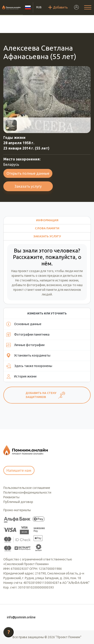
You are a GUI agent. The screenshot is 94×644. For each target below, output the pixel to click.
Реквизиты (11, 497)
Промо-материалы (17, 510)
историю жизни (67, 280)
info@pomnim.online (21, 617)
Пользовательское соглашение (27, 488)
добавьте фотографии (28, 285)
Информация (47, 220)
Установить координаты (28, 355)
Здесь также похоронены (29, 366)
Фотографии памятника (28, 334)
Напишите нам (19, 470)
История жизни (21, 376)
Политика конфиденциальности (27, 492)
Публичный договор (18, 502)
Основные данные (24, 324)
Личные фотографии (25, 345)
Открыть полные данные (28, 173)
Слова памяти (47, 228)
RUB (39, 7)
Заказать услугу (28, 186)
